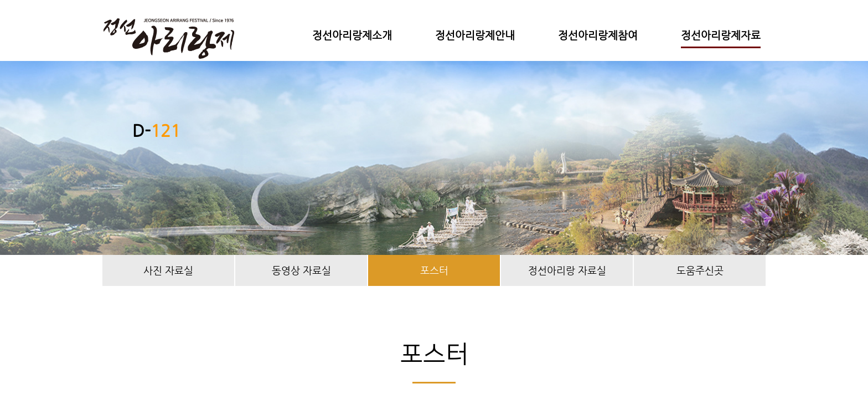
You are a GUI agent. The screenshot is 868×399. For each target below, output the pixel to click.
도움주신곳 (700, 270)
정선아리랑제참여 (598, 35)
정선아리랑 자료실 (567, 270)
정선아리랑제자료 (721, 35)
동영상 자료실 (301, 270)
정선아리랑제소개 (352, 35)
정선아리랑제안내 (475, 35)
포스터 (434, 270)
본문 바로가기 (0, 0)
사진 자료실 (168, 270)
